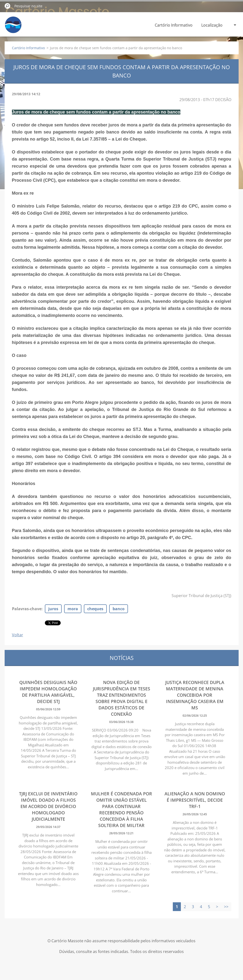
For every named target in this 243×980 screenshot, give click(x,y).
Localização (212, 25)
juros (53, 609)
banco (119, 609)
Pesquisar (8, 6)
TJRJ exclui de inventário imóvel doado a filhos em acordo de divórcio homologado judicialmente (48, 806)
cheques (95, 609)
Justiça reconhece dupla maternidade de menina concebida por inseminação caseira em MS (195, 695)
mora (73, 609)
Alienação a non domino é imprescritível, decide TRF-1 (195, 800)
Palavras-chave (27, 609)
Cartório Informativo (174, 25)
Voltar (18, 635)
